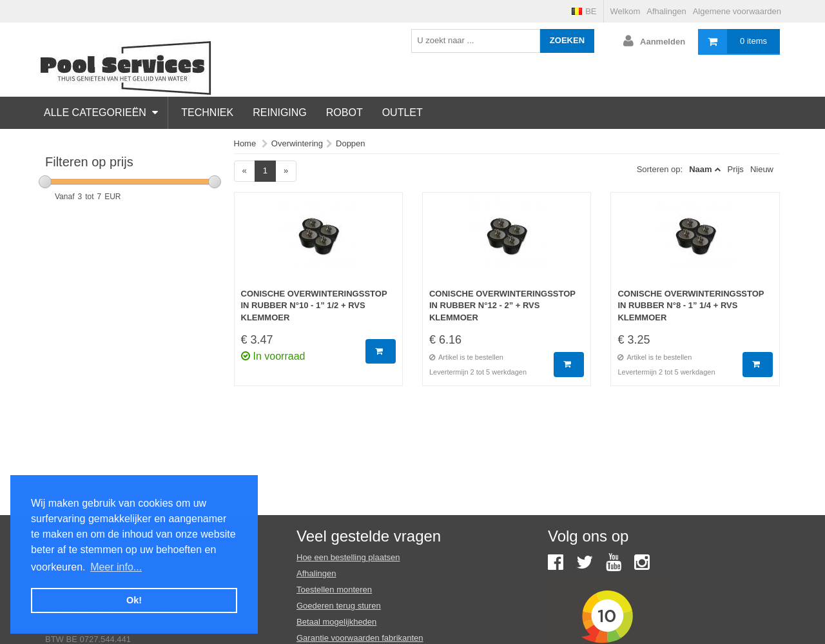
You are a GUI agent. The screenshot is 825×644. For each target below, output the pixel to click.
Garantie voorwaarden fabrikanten (360, 638)
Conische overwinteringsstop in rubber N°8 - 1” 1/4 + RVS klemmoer (691, 306)
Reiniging (280, 112)
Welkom (626, 11)
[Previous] (245, 171)
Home (245, 143)
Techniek (207, 112)
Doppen (351, 143)
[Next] (286, 171)
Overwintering (297, 143)
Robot (345, 112)
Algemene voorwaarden (737, 11)
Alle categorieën (101, 112)
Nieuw (762, 169)
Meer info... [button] (116, 567)
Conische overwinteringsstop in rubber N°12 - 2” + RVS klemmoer (502, 306)
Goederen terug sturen (339, 606)
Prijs (736, 169)
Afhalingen (666, 11)
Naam (700, 169)
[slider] (45, 182)
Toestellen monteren (334, 590)
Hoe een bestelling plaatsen (348, 557)
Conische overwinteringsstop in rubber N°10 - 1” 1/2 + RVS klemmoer (314, 306)
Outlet (403, 112)
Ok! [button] (134, 600)
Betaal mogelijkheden (336, 622)
